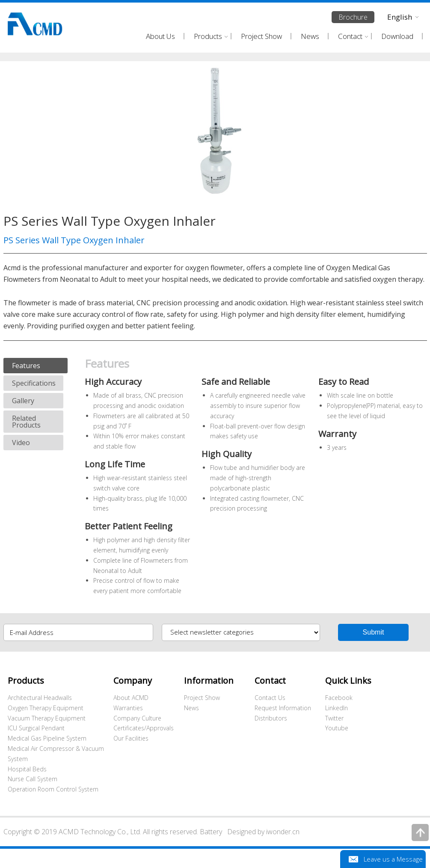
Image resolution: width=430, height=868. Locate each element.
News (191, 708)
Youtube (337, 728)
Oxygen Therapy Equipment (46, 708)
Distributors (271, 718)
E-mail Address (32, 632)
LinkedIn (337, 708)
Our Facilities (131, 738)
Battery (211, 832)
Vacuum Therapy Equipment (47, 718)
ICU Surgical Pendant (36, 728)
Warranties (128, 708)
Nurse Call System (33, 779)
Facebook (339, 698)
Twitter (334, 718)
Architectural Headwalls (40, 698)
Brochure (353, 17)
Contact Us (270, 698)
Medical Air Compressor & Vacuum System (56, 754)
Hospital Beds (27, 769)
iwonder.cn (283, 832)
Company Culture (137, 718)
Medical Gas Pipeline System (47, 738)
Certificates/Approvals (144, 728)
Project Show (202, 698)
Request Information (283, 708)
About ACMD (131, 698)
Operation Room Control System (53, 789)
